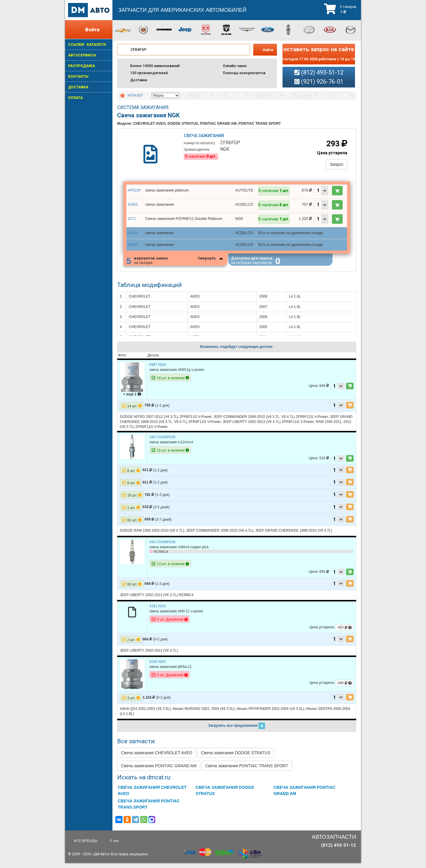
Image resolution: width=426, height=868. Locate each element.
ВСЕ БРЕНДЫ (86, 846)
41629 (132, 236)
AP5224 (134, 194)
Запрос (335, 166)
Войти (92, 30)
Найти (268, 50)
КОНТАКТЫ (78, 77)
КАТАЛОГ (135, 95)
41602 (132, 208)
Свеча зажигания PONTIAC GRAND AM (159, 771)
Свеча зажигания (205, 137)
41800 (132, 247)
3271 (131, 222)
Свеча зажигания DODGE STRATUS (235, 758)
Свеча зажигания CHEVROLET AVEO (157, 758)
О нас (114, 846)
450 (345, 632)
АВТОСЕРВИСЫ (82, 55)
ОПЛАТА (75, 98)
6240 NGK (158, 667)
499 (345, 688)
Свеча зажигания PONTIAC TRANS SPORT (247, 771)
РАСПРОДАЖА (82, 66)
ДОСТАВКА (78, 87)
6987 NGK (158, 370)
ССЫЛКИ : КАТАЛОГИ (87, 45)
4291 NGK (158, 611)
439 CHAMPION (162, 442)
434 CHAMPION (162, 547)
